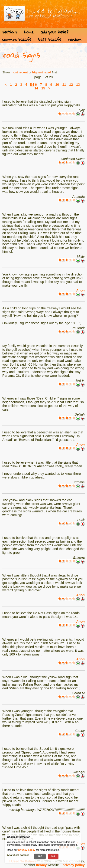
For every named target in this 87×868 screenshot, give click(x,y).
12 (71, 85)
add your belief (55, 32)
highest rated (42, 72)
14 (36, 88)
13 (78, 85)
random (75, 39)
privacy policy (74, 865)
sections (10, 32)
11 (64, 85)
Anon (80, 290)
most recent (19, 72)
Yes (40, 856)
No (53, 856)
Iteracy (41, 865)
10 (57, 85)
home (29, 32)
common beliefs (17, 39)
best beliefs (50, 39)
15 (43, 88)
